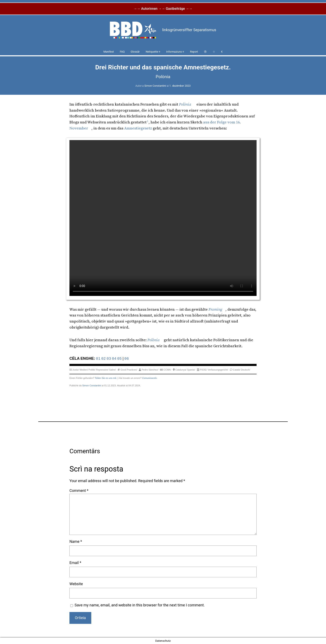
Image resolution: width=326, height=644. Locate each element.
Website (76, 584)
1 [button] (148, 121)
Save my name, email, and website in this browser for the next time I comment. (140, 605)
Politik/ (92, 370)
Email (75, 563)
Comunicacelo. (150, 378)
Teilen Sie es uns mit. (106, 378)
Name (76, 541)
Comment (79, 491)
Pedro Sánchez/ (150, 370)
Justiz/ (76, 370)
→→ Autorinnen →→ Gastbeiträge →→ (163, 9)
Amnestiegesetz (138, 128)
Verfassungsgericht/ (218, 370)
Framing (215, 309)
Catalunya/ (181, 370)
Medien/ (84, 370)
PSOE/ (203, 370)
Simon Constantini (155, 86)
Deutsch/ (246, 370)
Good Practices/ (129, 370)
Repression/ (102, 370)
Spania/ (191, 370)
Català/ (236, 370)
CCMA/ (167, 370)
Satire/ (112, 370)
